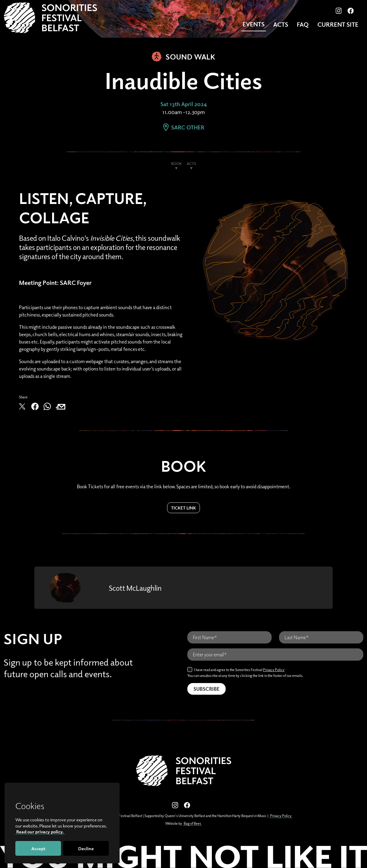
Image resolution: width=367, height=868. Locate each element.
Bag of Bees (192, 823)
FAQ (303, 24)
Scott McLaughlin (135, 588)
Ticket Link (183, 508)
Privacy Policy (274, 670)
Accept (38, 848)
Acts (281, 24)
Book (176, 164)
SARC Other (184, 127)
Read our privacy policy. (40, 832)
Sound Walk (183, 56)
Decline (86, 848)
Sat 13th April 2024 (184, 104)
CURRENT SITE (338, 24)
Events (254, 24)
